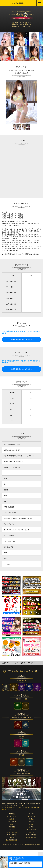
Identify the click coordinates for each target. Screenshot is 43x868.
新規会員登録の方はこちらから (21, 339)
